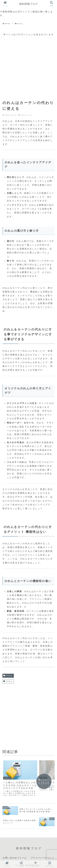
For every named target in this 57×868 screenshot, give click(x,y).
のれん (8, 676)
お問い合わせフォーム (15, 855)
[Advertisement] (28, 65)
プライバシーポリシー (42, 855)
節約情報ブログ (28, 4)
